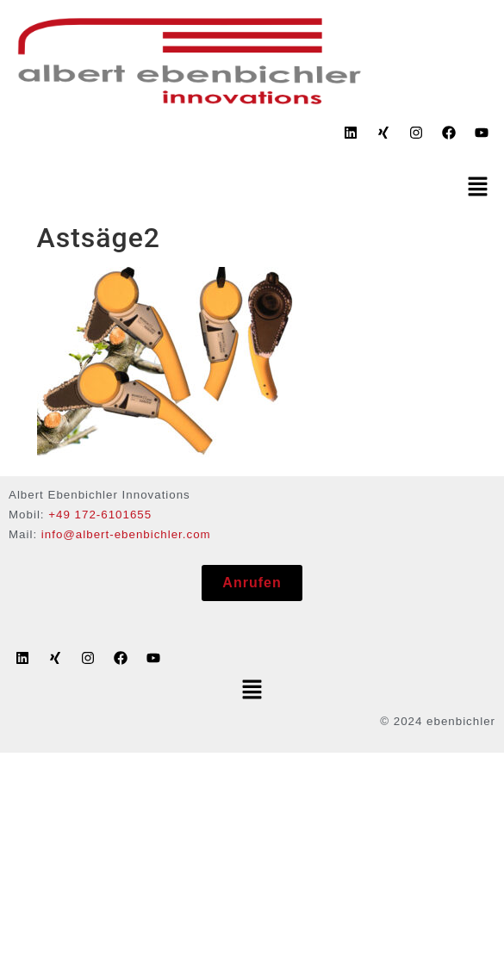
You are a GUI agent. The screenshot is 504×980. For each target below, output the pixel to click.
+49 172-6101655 (100, 515)
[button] (478, 188)
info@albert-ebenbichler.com (126, 534)
